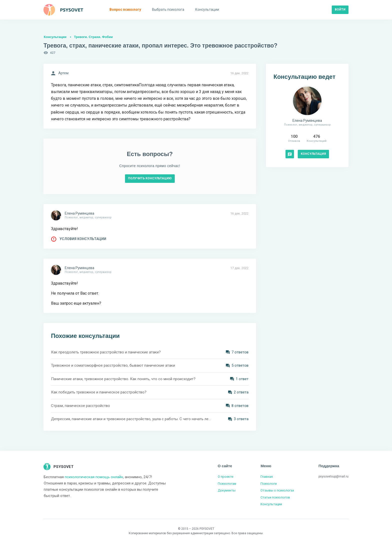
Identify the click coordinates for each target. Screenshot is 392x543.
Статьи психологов (275, 497)
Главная (267, 477)
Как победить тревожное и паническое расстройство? (99, 392)
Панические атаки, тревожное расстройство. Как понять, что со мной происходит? (123, 379)
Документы (227, 490)
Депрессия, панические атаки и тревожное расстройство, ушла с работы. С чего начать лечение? (131, 419)
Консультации (55, 37)
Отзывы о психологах (277, 490)
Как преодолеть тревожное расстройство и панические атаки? (106, 352)
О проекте (225, 477)
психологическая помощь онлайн (94, 477)
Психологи (269, 484)
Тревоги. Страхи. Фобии (93, 37)
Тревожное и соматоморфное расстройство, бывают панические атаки (113, 365)
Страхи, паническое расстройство (80, 406)
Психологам (227, 484)
